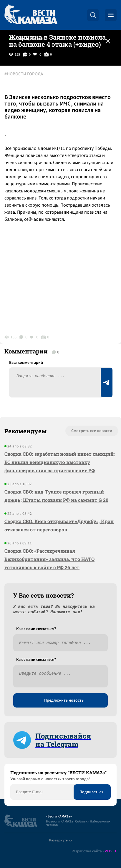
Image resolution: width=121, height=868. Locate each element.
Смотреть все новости (92, 431)
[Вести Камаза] (31, 15)
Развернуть (60, 840)
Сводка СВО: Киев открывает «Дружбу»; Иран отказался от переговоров (59, 525)
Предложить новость (64, 700)
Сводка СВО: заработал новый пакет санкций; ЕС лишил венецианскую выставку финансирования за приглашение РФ (60, 462)
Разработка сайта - (94, 851)
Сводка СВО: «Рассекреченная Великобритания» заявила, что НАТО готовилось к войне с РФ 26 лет (49, 559)
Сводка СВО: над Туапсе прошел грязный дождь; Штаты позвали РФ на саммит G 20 (56, 496)
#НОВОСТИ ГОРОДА (24, 74)
